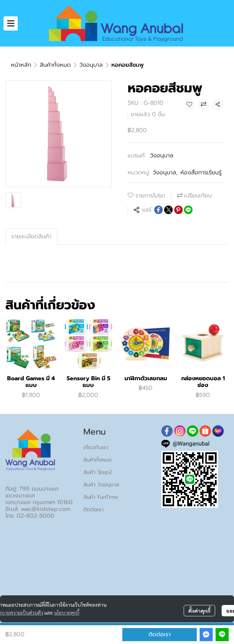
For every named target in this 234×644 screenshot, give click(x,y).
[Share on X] (168, 210)
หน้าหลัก (21, 65)
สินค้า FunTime (101, 497)
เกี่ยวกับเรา (96, 447)
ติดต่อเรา (160, 634)
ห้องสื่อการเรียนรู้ (201, 173)
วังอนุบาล (91, 65)
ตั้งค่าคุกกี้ (199, 611)
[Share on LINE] (188, 210)
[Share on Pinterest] (178, 210)
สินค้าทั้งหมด (55, 65)
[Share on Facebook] (158, 210)
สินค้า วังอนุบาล (101, 485)
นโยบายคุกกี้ (67, 612)
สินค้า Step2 (98, 472)
